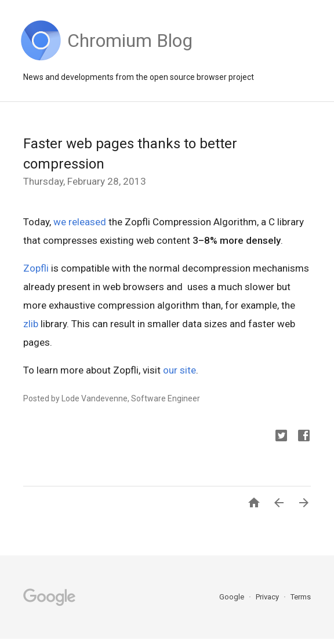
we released (80, 222)
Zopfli (36, 268)
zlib (31, 324)
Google (233, 597)
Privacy (268, 597)
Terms (301, 597)
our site (179, 370)
